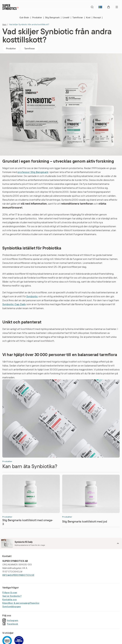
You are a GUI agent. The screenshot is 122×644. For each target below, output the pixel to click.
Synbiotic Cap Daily (14, 304)
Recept (98, 17)
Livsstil (67, 17)
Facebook (10, 624)
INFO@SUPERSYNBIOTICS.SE (18, 575)
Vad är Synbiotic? (12, 596)
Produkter (38, 17)
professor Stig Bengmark (33, 172)
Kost (89, 17)
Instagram (10, 620)
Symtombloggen (12, 606)
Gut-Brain (25, 17)
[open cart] (109, 7)
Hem (4, 24)
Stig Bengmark (53, 17)
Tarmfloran (79, 17)
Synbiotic (32, 296)
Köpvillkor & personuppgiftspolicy (21, 603)
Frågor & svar (10, 592)
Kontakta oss (10, 599)
